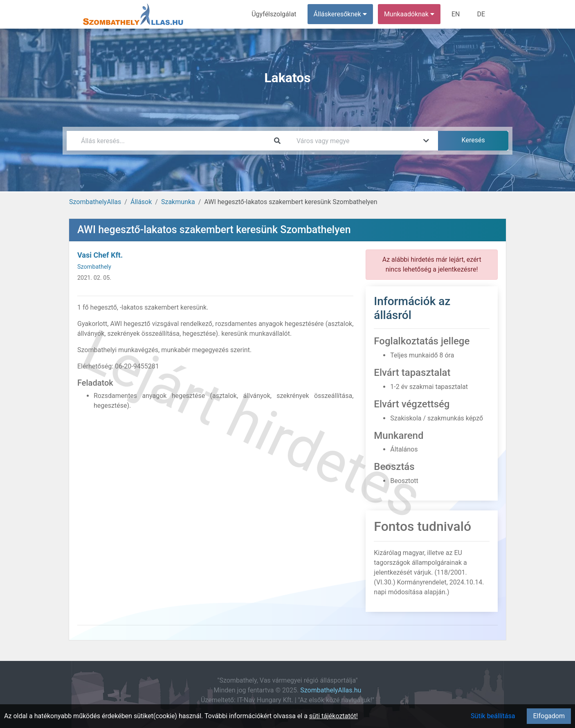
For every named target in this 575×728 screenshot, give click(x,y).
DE (481, 14)
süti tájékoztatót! (334, 716)
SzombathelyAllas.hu (331, 690)
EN (456, 14)
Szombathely (94, 267)
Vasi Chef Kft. (100, 255)
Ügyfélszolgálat (274, 14)
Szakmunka (178, 202)
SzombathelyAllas (95, 202)
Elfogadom (549, 716)
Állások (141, 202)
